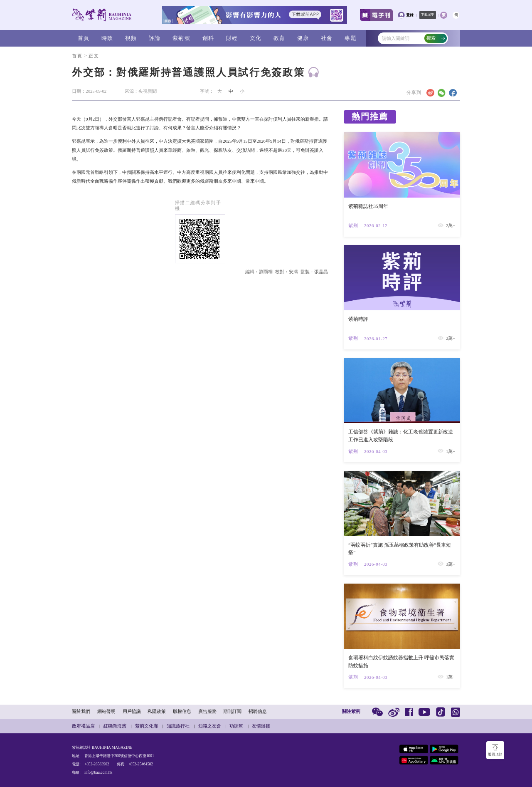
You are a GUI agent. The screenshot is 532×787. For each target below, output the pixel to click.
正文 (94, 56)
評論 (155, 38)
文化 (256, 38)
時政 (107, 38)
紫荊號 (181, 38)
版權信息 (182, 712)
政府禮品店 (83, 726)
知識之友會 (210, 726)
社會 (327, 38)
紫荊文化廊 (147, 726)
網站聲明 (106, 712)
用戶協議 (132, 712)
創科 (208, 38)
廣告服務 (207, 712)
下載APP (427, 15)
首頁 (84, 38)
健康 (303, 38)
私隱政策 (157, 712)
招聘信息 (258, 712)
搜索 (436, 38)
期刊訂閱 (232, 712)
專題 (351, 38)
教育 (280, 38)
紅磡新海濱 (115, 726)
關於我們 (81, 712)
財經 (232, 38)
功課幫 (236, 726)
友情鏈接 (261, 726)
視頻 (131, 38)
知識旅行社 (178, 726)
